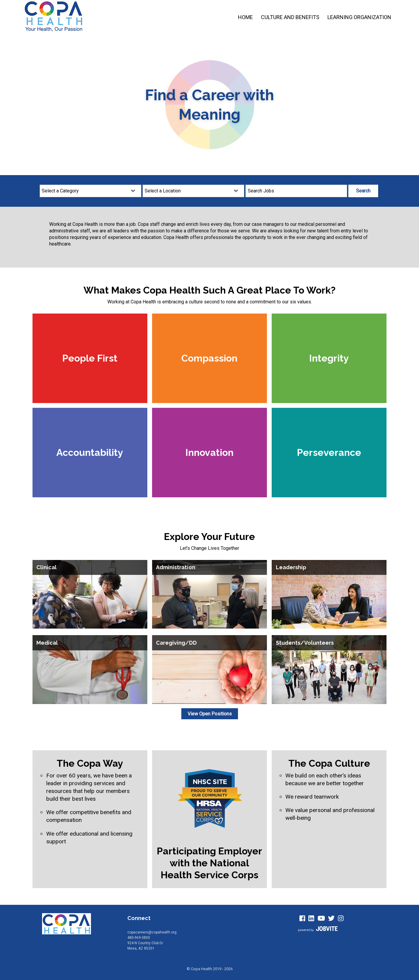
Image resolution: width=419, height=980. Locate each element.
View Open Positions (210, 714)
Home (245, 17)
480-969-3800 (139, 938)
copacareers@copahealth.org (152, 932)
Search (363, 191)
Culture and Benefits (290, 17)
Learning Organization (359, 17)
